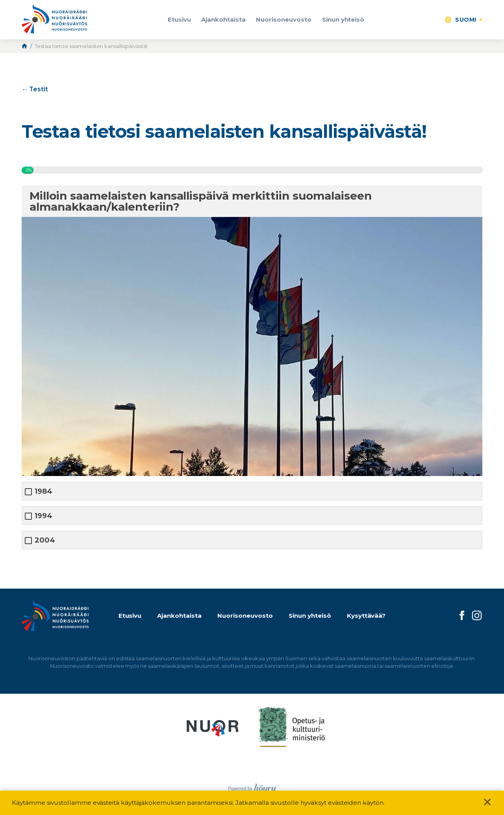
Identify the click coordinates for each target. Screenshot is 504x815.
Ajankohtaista (223, 19)
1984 (44, 492)
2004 (45, 540)
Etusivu (179, 19)
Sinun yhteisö (343, 19)
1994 (44, 516)
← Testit (35, 89)
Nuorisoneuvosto (284, 19)
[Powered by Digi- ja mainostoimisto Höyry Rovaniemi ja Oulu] (252, 786)
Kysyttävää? (366, 616)
